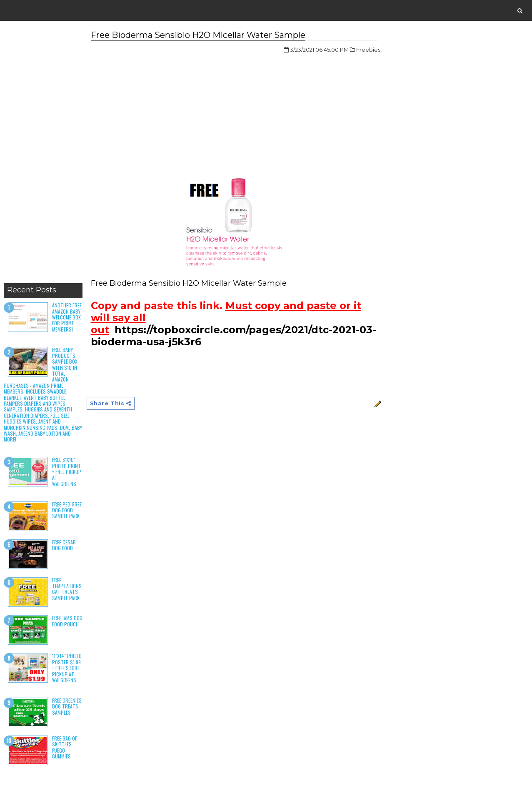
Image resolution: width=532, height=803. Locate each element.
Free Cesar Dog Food (64, 545)
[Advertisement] (43, 154)
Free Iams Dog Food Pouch (67, 621)
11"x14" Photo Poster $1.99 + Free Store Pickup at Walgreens (67, 668)
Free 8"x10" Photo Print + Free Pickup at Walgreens (67, 472)
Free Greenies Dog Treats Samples (67, 706)
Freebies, (369, 50)
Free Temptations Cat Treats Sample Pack (67, 589)
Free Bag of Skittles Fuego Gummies (65, 747)
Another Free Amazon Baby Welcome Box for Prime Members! (67, 317)
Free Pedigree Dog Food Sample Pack (67, 510)
